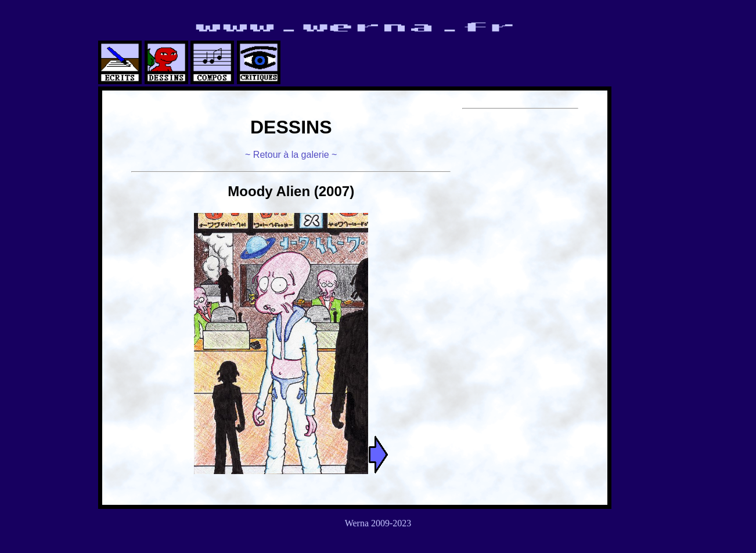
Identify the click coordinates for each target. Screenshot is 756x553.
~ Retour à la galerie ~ (291, 155)
